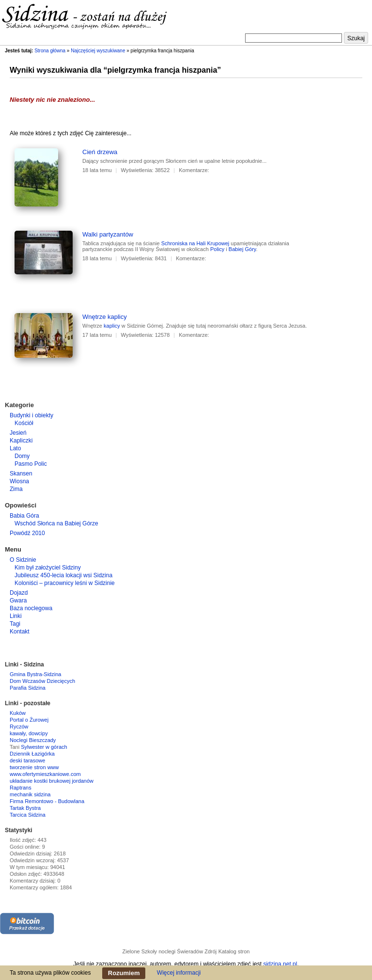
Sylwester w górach (44, 747)
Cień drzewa (100, 152)
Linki (16, 616)
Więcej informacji (179, 973)
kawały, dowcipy (29, 733)
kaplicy (112, 326)
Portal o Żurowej (29, 720)
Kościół (24, 423)
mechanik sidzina (30, 794)
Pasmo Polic (31, 464)
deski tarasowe (27, 760)
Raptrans (21, 788)
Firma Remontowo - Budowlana (47, 801)
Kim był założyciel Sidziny (48, 568)
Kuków (18, 713)
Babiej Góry (242, 249)
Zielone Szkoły (140, 951)
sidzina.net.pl (280, 964)
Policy (217, 249)
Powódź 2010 (27, 533)
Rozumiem (124, 973)
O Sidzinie (23, 560)
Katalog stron (234, 951)
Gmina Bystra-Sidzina (35, 674)
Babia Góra (24, 516)
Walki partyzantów (108, 234)
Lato (15, 448)
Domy (22, 456)
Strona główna (50, 51)
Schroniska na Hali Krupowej (195, 243)
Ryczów (19, 727)
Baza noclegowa (31, 608)
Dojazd (19, 593)
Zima (16, 489)
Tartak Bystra (25, 808)
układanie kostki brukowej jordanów (52, 781)
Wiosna (19, 481)
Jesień (18, 433)
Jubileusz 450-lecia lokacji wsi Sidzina (63, 575)
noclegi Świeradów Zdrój (187, 951)
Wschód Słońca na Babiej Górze (56, 523)
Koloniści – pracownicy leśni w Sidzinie (65, 583)
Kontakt (20, 632)
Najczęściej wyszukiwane (98, 51)
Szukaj (356, 38)
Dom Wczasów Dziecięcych (42, 681)
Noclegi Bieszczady (33, 740)
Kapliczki (21, 441)
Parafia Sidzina (28, 688)
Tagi (15, 624)
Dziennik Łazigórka (32, 754)
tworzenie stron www (34, 767)
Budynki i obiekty (31, 415)
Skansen (21, 474)
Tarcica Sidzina (28, 815)
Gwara (18, 601)
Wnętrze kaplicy (105, 317)
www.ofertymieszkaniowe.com (45, 774)
